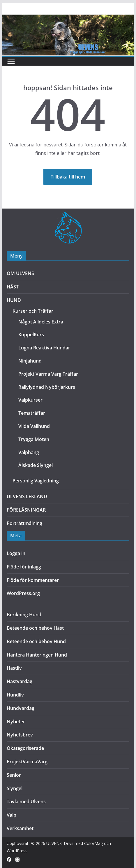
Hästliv (14, 668)
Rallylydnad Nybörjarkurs (47, 387)
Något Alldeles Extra (41, 322)
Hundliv (15, 695)
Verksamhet (20, 828)
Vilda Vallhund (34, 426)
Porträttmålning (24, 523)
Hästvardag (20, 681)
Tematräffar (32, 413)
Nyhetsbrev (20, 735)
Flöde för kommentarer (33, 580)
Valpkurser (30, 400)
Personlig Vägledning (36, 481)
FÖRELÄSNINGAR (26, 510)
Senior (14, 775)
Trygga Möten (34, 439)
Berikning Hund (24, 615)
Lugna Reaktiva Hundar (44, 348)
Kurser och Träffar (33, 311)
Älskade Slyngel (36, 465)
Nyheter (16, 722)
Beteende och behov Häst (35, 628)
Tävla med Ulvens (26, 801)
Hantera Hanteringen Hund (37, 655)
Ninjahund (30, 361)
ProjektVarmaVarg (27, 762)
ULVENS (54, 843)
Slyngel (15, 788)
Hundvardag (21, 708)
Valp (12, 815)
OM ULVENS (20, 273)
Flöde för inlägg (24, 567)
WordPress (17, 851)
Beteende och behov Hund (36, 641)
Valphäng (29, 452)
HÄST (13, 287)
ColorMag (93, 843)
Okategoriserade (25, 748)
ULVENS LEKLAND (27, 496)
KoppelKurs (31, 335)
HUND (14, 300)
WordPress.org (23, 593)
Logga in (16, 553)
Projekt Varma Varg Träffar (48, 374)
